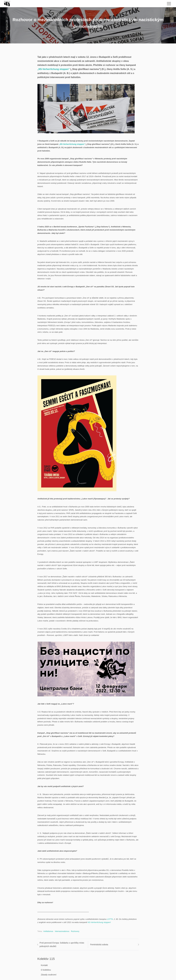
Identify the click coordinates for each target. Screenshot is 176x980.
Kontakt (44, 965)
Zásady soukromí (49, 975)
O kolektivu (46, 970)
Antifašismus (48, 931)
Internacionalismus (62, 931)
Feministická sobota (99, 945)
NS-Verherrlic (93, 922)
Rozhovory (75, 931)
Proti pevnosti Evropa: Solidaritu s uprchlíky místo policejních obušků (62, 945)
